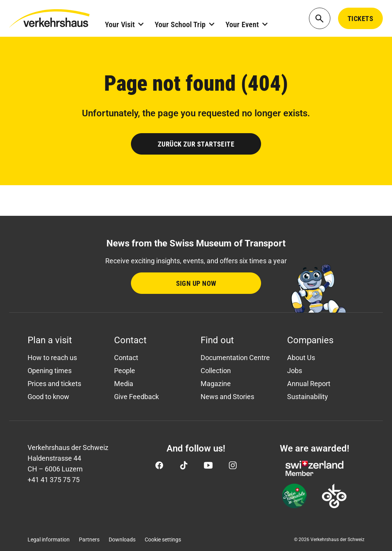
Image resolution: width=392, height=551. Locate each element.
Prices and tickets (54, 384)
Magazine (216, 384)
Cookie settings (163, 540)
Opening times (50, 371)
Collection (216, 371)
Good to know (48, 397)
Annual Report (309, 384)
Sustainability (308, 397)
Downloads (122, 540)
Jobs (295, 371)
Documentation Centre (235, 358)
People (125, 371)
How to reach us (52, 358)
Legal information (49, 540)
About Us (301, 358)
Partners (89, 540)
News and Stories (227, 397)
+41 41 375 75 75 (54, 480)
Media (124, 384)
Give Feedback (136, 397)
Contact (126, 358)
